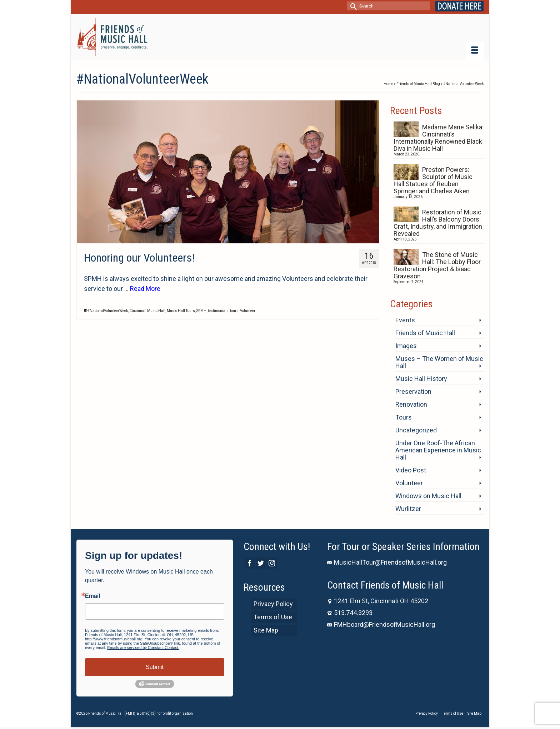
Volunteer (248, 311)
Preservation (413, 391)
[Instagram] (272, 563)
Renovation (411, 404)
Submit (155, 667)
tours (234, 311)
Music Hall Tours (181, 311)
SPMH (201, 311)
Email (93, 596)
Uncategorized (416, 430)
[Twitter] (261, 563)
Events (405, 320)
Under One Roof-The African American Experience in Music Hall (438, 450)
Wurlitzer (408, 509)
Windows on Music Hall (428, 496)
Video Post (411, 470)
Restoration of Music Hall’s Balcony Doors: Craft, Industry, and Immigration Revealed (438, 223)
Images (406, 346)
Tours (404, 417)
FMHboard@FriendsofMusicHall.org (381, 624)
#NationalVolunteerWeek (108, 311)
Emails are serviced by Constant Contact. (143, 648)
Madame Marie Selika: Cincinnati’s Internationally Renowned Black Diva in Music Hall (439, 138)
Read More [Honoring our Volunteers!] (145, 289)
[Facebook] (250, 563)
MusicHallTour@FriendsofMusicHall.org (387, 562)
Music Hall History (421, 379)
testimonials (218, 311)
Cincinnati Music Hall (147, 311)
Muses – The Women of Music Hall (439, 362)
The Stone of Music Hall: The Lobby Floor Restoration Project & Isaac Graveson (437, 265)
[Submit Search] (352, 6)
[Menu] (475, 51)
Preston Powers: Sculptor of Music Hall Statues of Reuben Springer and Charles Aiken (433, 180)
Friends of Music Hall (425, 333)
